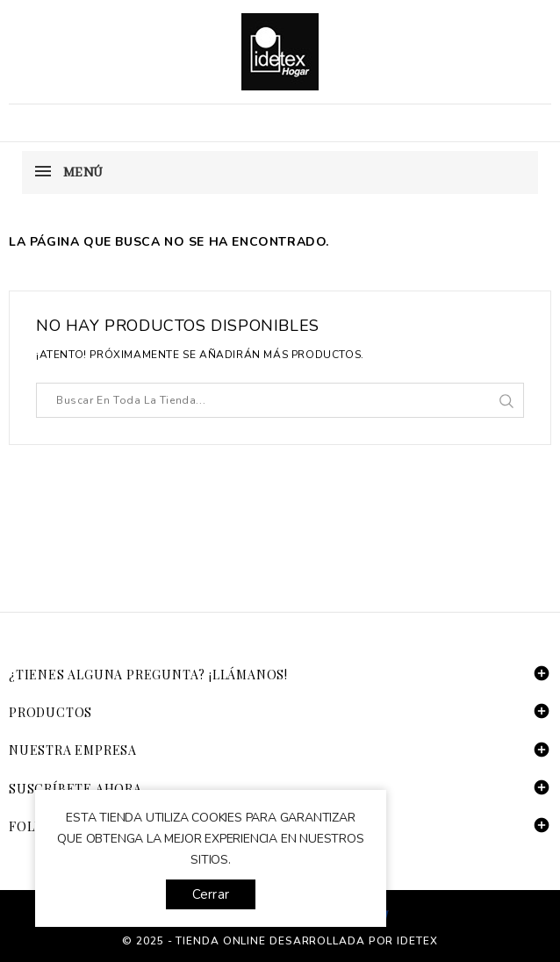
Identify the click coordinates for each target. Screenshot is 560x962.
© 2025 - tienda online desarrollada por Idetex (280, 941)
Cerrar (211, 894)
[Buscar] (280, 400)
